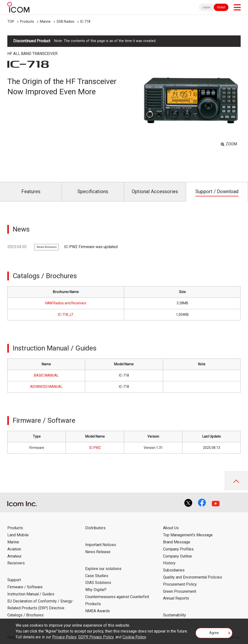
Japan (206, 7)
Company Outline (177, 556)
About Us (171, 528)
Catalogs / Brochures (25, 615)
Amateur (14, 556)
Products (27, 21)
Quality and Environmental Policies (193, 577)
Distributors (95, 528)
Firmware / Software (25, 587)
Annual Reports (176, 598)
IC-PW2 (95, 448)
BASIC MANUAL (46, 375)
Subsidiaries (174, 570)
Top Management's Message (188, 535)
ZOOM (231, 144)
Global (221, 7)
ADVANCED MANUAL (46, 387)
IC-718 (85, 21)
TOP (11, 21)
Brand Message (177, 542)
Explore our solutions (103, 569)
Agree (214, 633)
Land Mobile (18, 535)
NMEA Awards (98, 611)
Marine (45, 21)
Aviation (14, 549)
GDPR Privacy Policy (96, 637)
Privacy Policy (64, 637)
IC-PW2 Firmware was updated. (91, 247)
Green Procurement (180, 591)
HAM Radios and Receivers (66, 303)
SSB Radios (65, 21)
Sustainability (175, 615)
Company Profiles (178, 549)
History (169, 563)
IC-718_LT (66, 315)
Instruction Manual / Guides (31, 594)
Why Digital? (96, 590)
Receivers (16, 563)
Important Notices (101, 545)
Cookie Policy (134, 637)
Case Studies (97, 576)
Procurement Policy (180, 584)
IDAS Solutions (98, 583)
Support (14, 580)
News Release (98, 552)
